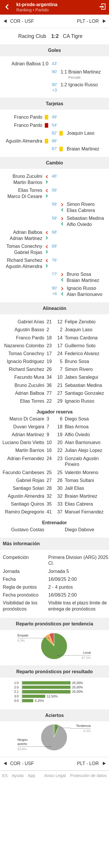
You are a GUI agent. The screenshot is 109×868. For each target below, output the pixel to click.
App (32, 776)
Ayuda (18, 776)
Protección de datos (89, 776)
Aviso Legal (55, 776)
